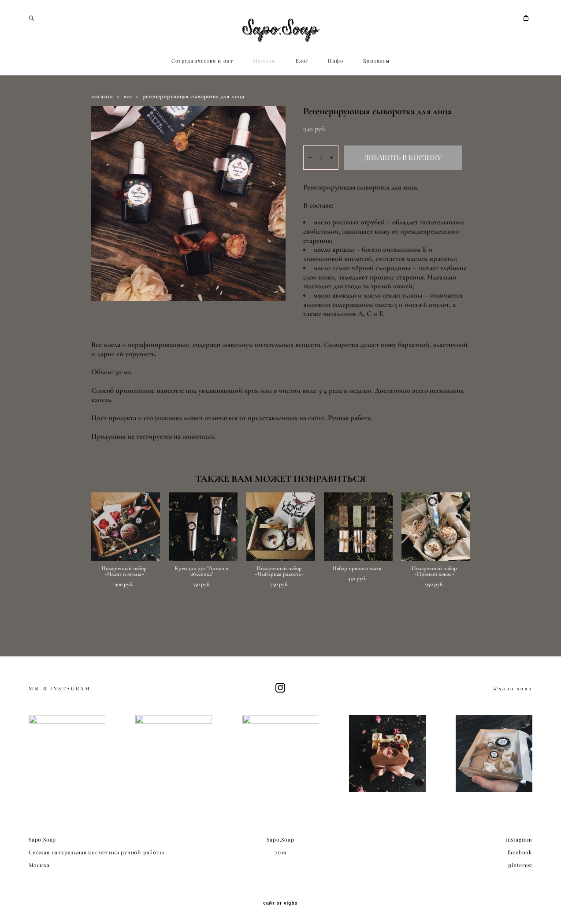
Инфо (336, 101)
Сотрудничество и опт (202, 101)
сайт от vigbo (280, 914)
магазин (102, 136)
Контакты (376, 101)
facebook (520, 863)
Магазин (264, 101)
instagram (519, 850)
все (128, 136)
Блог (302, 101)
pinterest (520, 875)
